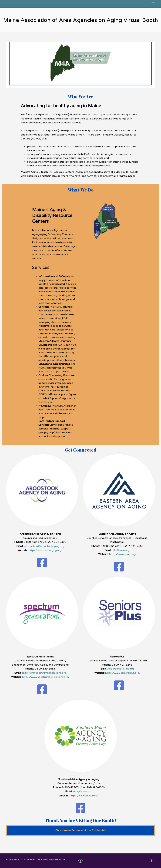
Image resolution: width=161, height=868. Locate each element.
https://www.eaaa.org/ (123, 554)
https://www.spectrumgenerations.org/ (46, 677)
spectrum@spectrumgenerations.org (44, 673)
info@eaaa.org (121, 550)
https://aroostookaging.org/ (46, 550)
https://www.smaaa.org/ (84, 796)
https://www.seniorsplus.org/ (123, 673)
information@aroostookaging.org (44, 546)
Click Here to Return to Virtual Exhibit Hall (80, 830)
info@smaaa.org (82, 792)
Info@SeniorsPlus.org (121, 669)
